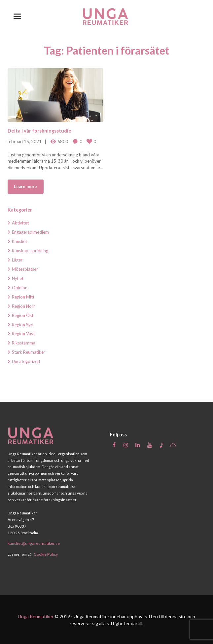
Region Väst (23, 334)
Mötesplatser (25, 269)
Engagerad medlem (30, 232)
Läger (17, 260)
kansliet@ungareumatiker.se (33, 543)
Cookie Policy (45, 553)
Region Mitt (23, 297)
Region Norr (23, 306)
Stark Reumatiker (29, 352)
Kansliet (19, 241)
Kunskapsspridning (30, 251)
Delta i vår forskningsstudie (39, 131)
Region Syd (23, 325)
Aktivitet (20, 223)
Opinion (20, 288)
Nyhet (18, 278)
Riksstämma (24, 343)
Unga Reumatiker (36, 615)
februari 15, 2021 (25, 141)
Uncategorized (26, 361)
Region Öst (23, 315)
